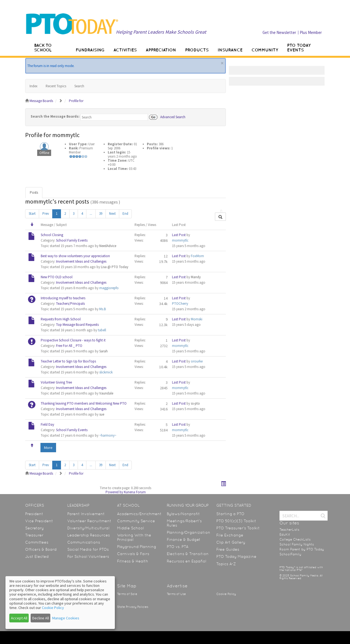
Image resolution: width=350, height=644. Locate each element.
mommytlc (180, 240)
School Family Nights (297, 544)
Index (33, 86)
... (91, 214)
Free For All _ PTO (69, 346)
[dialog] (60, 603)
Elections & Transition (188, 554)
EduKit (285, 535)
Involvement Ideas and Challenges (81, 261)
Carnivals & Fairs (133, 554)
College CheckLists (295, 539)
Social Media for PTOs (88, 549)
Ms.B (103, 309)
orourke (197, 361)
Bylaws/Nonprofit (183, 514)
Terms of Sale (127, 594)
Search (79, 86)
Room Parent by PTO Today (302, 549)
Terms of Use (176, 594)
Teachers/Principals (70, 304)
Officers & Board (41, 549)
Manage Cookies (66, 618)
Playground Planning (137, 547)
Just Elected (37, 556)
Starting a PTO (230, 514)
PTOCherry (180, 304)
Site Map (127, 586)
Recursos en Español (186, 561)
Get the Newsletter (279, 32)
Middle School (130, 528)
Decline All (41, 618)
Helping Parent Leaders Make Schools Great (161, 32)
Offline (44, 153)
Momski (197, 319)
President (34, 514)
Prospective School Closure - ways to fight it (73, 340)
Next (112, 214)
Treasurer (34, 535)
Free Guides (228, 549)
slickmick (106, 372)
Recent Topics (56, 86)
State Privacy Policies (133, 607)
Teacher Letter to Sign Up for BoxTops (68, 361)
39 (101, 214)
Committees (37, 542)
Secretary (34, 528)
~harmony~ (108, 435)
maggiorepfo (109, 288)
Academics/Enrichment (139, 514)
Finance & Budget (184, 539)
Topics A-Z (226, 564)
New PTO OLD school (57, 277)
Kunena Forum (135, 492)
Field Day (47, 424)
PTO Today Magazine (236, 556)
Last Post (179, 235)
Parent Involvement (86, 514)
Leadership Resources (89, 535)
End (125, 214)
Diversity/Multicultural (88, 528)
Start (32, 214)
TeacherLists (289, 530)
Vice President (39, 521)
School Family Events (72, 240)
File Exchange (230, 535)
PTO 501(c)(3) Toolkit (236, 521)
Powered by (114, 492)
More (48, 448)
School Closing (52, 235)
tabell (102, 330)
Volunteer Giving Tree (56, 382)
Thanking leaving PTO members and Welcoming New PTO (84, 403)
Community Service (136, 521)
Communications (84, 542)
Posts (34, 192)
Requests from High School (61, 319)
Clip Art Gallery (231, 542)
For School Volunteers (88, 556)
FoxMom (197, 256)
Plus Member (311, 32)
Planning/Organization (189, 532)
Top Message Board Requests (77, 325)
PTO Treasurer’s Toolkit (238, 528)
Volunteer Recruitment (89, 521)
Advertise (177, 586)
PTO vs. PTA (178, 547)
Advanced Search (173, 117)
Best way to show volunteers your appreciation (75, 256)
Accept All (19, 618)
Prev (46, 214)
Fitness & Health (133, 561)
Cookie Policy (226, 594)
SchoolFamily (290, 554)
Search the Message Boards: (55, 116)
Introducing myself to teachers (63, 298)
